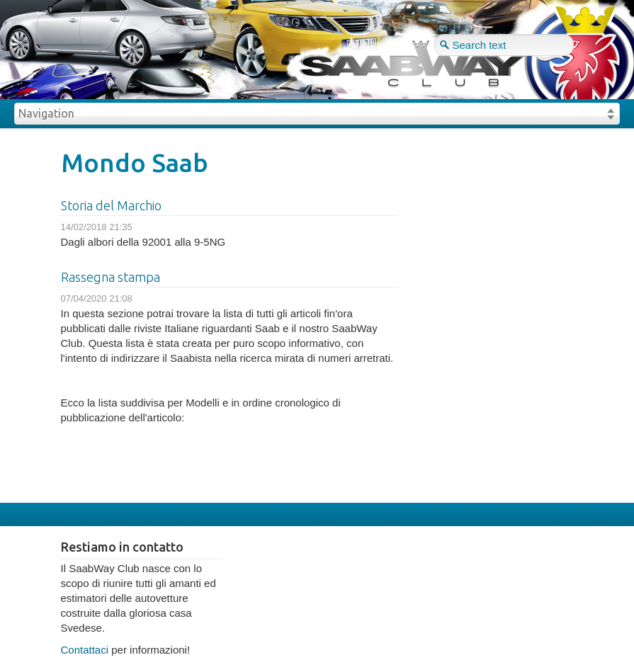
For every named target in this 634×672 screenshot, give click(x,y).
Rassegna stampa (111, 277)
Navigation (46, 113)
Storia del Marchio (111, 205)
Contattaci (85, 650)
